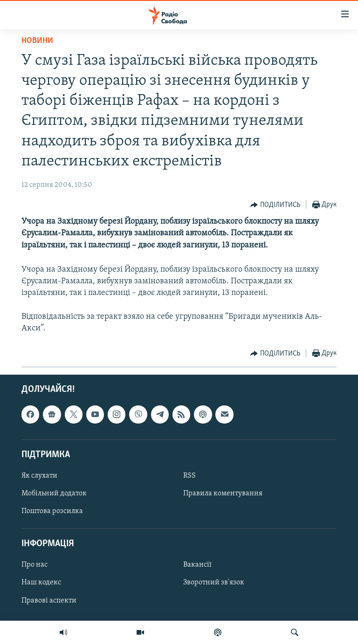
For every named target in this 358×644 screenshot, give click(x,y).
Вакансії (197, 565)
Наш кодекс (41, 583)
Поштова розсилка (52, 511)
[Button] (275, 205)
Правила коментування (223, 493)
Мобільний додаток (54, 493)
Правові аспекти (49, 601)
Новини (37, 41)
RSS (189, 476)
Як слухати (39, 476)
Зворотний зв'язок (214, 583)
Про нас (34, 565)
